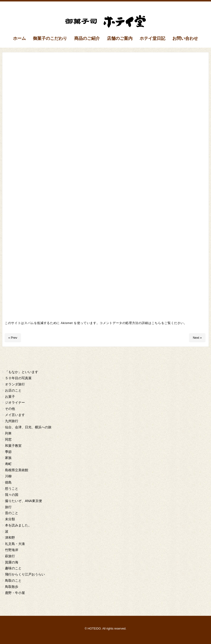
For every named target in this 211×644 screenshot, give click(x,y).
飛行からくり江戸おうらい (25, 574)
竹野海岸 (12, 550)
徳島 (8, 482)
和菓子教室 (13, 446)
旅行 (8, 507)
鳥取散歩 (12, 587)
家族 (8, 458)
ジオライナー (15, 402)
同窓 (8, 439)
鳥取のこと (13, 580)
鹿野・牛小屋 (15, 593)
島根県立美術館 (17, 470)
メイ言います (15, 415)
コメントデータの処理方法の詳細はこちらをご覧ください (142, 323)
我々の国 (12, 495)
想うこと (12, 489)
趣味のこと (13, 568)
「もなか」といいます (22, 372)
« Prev (13, 338)
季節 (8, 452)
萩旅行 (10, 556)
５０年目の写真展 (18, 378)
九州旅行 (12, 421)
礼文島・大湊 (15, 544)
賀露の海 (12, 562)
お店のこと (13, 390)
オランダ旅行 (15, 384)
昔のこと (12, 513)
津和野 (10, 538)
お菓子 (10, 397)
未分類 (10, 519)
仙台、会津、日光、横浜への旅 (28, 427)
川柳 (8, 476)
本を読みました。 (18, 525)
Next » (197, 338)
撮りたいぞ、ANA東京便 (23, 501)
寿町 (8, 464)
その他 (10, 409)
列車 (8, 433)
